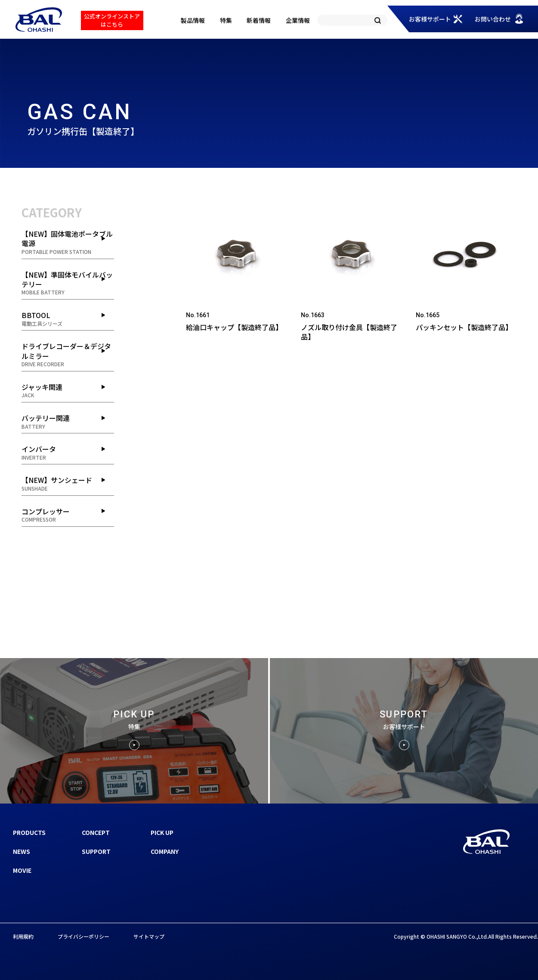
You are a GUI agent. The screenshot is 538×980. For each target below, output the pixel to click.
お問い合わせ (493, 19)
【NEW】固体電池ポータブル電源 (68, 242)
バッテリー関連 (68, 421)
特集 (226, 20)
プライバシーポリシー (83, 936)
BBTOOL (68, 318)
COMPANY (165, 851)
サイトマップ (149, 936)
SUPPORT (96, 851)
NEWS (22, 851)
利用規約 (23, 936)
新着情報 (259, 20)
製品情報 (193, 20)
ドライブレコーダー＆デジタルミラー (68, 354)
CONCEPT (96, 832)
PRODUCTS (29, 832)
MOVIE (22, 870)
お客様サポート (430, 19)
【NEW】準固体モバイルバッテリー (68, 283)
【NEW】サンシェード (68, 483)
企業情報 (298, 20)
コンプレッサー (68, 515)
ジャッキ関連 (68, 390)
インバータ (68, 452)
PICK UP (162, 832)
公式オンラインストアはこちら (112, 20)
